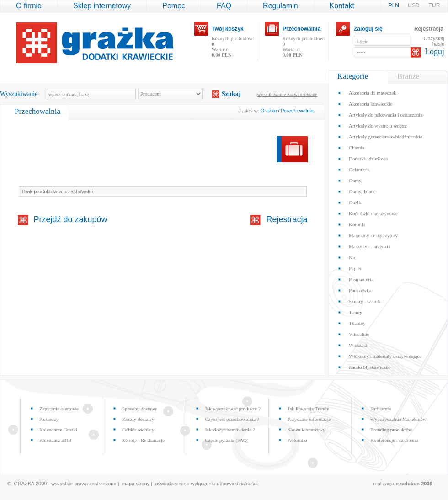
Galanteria (359, 170)
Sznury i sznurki (365, 301)
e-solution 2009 (414, 484)
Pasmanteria (361, 279)
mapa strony (136, 484)
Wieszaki (358, 345)
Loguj (435, 52)
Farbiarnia (381, 409)
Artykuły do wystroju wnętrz (378, 126)
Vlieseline (359, 334)
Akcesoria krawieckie (371, 104)
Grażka (269, 111)
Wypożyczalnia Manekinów (398, 419)
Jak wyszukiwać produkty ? (233, 409)
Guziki (356, 202)
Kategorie (353, 76)
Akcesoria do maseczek (373, 93)
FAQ (224, 6)
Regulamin (280, 6)
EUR (434, 5)
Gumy (355, 181)
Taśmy (355, 312)
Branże (408, 76)
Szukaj (231, 94)
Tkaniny (357, 323)
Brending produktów (391, 430)
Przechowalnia (301, 29)
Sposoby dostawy (140, 409)
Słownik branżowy (307, 430)
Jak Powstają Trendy (308, 409)
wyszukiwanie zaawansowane (288, 94)
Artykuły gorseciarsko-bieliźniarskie (386, 137)
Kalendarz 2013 (55, 440)
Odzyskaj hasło (434, 41)
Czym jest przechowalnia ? (232, 419)
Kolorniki (297, 440)
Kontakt (342, 6)
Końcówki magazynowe (373, 213)
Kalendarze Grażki (58, 430)
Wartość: (222, 52)
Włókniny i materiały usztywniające (385, 356)
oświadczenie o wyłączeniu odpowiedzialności (206, 484)
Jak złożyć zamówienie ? (230, 430)
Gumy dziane (362, 191)
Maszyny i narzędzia (370, 246)
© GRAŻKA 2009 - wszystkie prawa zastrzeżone (62, 484)
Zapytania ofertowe (59, 409)
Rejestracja (429, 29)
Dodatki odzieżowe (368, 159)
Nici (353, 257)
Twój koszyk (228, 29)
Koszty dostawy (138, 419)
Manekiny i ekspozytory (373, 235)
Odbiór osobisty (138, 430)
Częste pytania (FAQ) (227, 440)
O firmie (29, 6)
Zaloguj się (368, 29)
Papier (355, 268)
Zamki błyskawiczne (370, 367)
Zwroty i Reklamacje (143, 440)
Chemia (357, 148)
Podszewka (360, 290)
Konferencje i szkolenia (394, 440)
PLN (395, 5)
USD (414, 5)
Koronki (357, 224)
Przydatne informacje (309, 419)
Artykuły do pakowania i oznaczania (386, 115)
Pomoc (174, 6)
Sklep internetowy (102, 6)
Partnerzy (49, 419)
